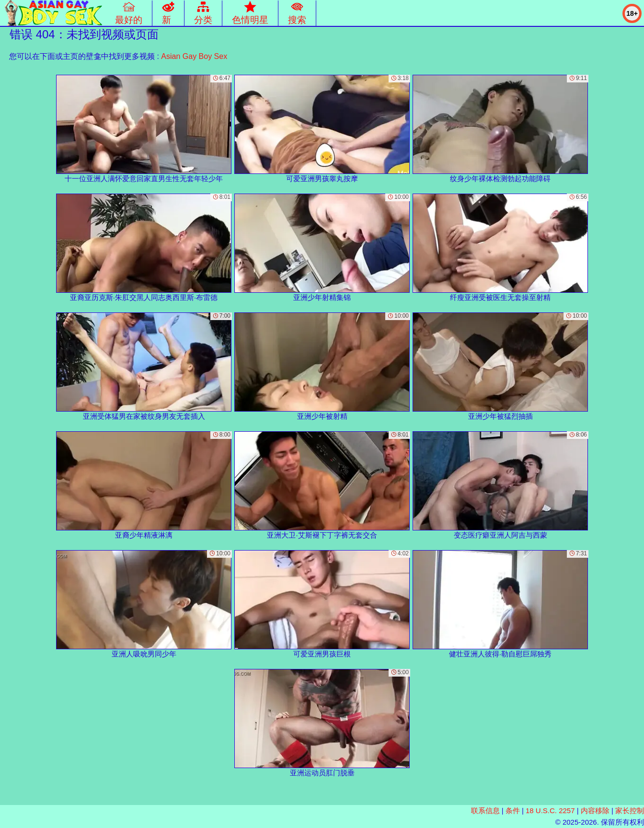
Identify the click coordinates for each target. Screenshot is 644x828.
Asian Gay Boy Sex (194, 56)
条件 (513, 811)
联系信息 (485, 811)
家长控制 (630, 811)
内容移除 (595, 811)
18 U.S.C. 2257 (550, 811)
